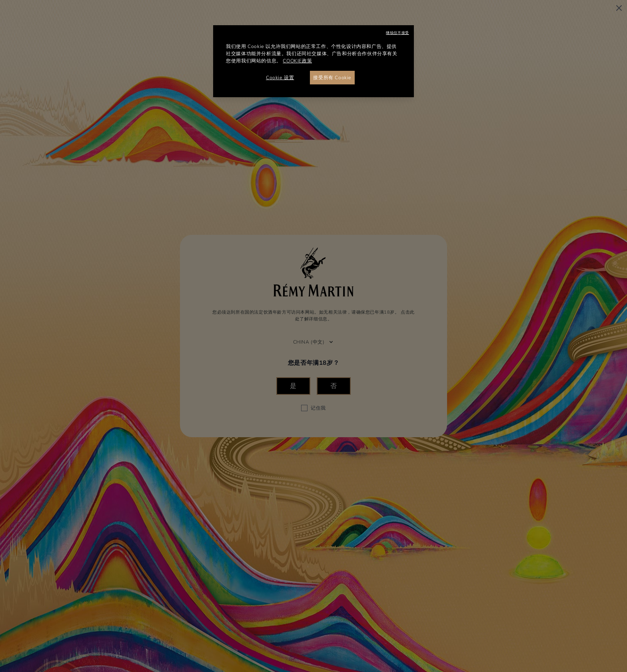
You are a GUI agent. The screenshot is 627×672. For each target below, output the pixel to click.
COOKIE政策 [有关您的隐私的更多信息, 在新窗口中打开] (297, 61)
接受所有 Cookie (332, 78)
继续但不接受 (397, 33)
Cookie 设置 (280, 78)
